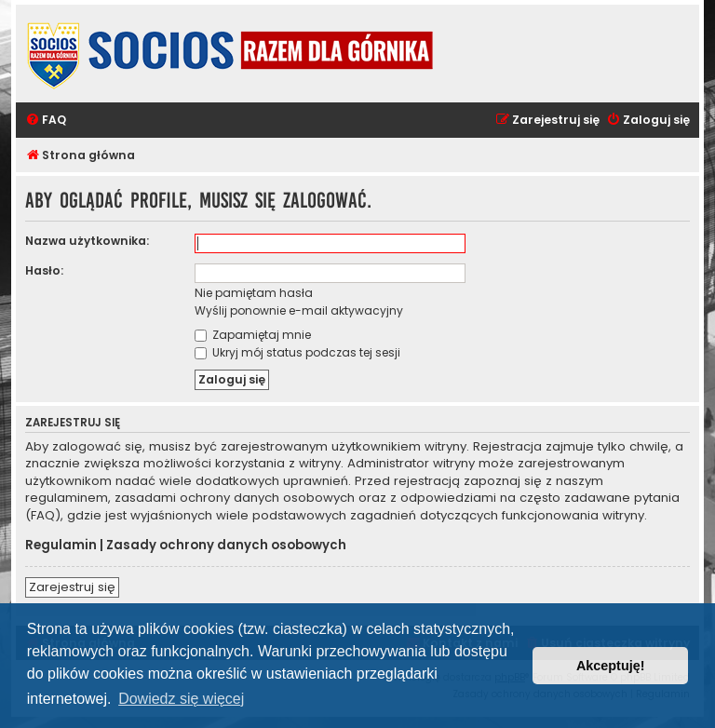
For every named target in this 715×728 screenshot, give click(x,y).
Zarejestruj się (72, 587)
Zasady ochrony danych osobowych (226, 546)
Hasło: (44, 270)
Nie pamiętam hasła (254, 293)
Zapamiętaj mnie (253, 335)
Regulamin (61, 546)
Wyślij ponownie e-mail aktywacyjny (299, 310)
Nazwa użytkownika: (87, 241)
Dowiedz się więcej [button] (181, 699)
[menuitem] (46, 121)
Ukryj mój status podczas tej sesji (297, 352)
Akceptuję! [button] (611, 666)
